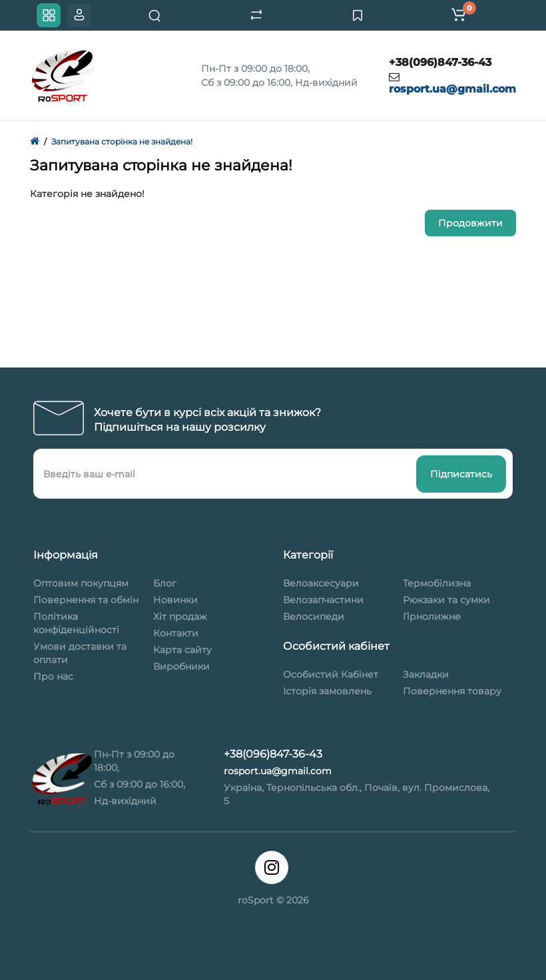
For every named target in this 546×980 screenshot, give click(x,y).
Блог (165, 583)
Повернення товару (452, 691)
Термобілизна (437, 583)
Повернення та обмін (86, 600)
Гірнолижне (432, 616)
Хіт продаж (180, 616)
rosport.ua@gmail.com (452, 89)
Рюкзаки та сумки (446, 600)
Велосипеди (314, 616)
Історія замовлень (327, 691)
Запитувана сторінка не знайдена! (122, 141)
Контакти (176, 633)
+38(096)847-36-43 (440, 62)
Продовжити (470, 223)
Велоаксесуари (321, 583)
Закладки (426, 674)
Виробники (181, 666)
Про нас (53, 676)
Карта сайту (182, 650)
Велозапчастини (323, 600)
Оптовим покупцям (81, 583)
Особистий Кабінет (331, 674)
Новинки (175, 600)
